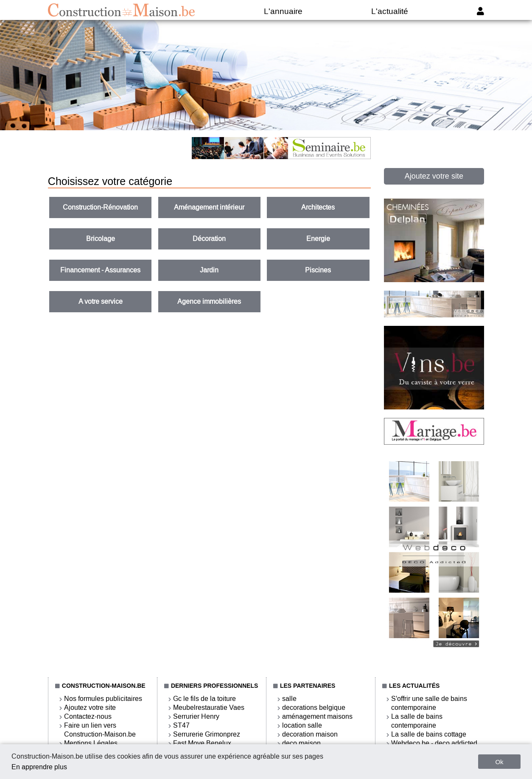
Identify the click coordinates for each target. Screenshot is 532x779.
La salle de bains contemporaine (417, 721)
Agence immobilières (209, 301)
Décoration (209, 239)
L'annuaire (283, 11)
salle (289, 699)
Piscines (318, 270)
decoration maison (310, 734)
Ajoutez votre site (434, 176)
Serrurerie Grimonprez (207, 734)
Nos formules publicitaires (103, 699)
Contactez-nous (88, 716)
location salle (302, 725)
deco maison (301, 743)
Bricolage (101, 239)
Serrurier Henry (196, 716)
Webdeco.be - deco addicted (434, 743)
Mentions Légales (91, 743)
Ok (499, 762)
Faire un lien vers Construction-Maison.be (100, 730)
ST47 (181, 725)
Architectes (318, 207)
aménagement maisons (317, 716)
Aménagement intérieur (209, 207)
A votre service (101, 301)
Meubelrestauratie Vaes (209, 708)
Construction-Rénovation (100, 207)
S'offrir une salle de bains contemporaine (429, 703)
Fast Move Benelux (202, 743)
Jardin (209, 270)
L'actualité (390, 11)
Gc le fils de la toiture (204, 699)
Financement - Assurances (100, 270)
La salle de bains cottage (429, 734)
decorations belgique (314, 708)
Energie (318, 239)
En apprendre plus (39, 767)
